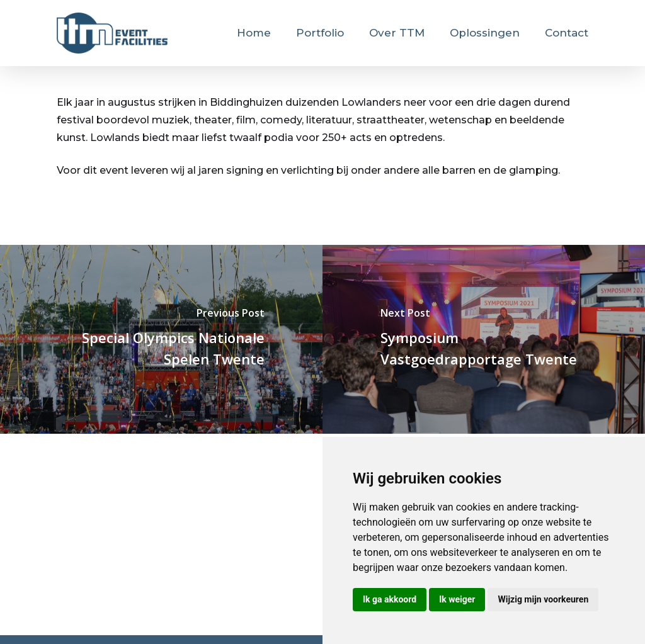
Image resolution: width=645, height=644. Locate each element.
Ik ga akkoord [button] (390, 599)
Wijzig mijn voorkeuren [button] (543, 599)
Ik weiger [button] (457, 599)
